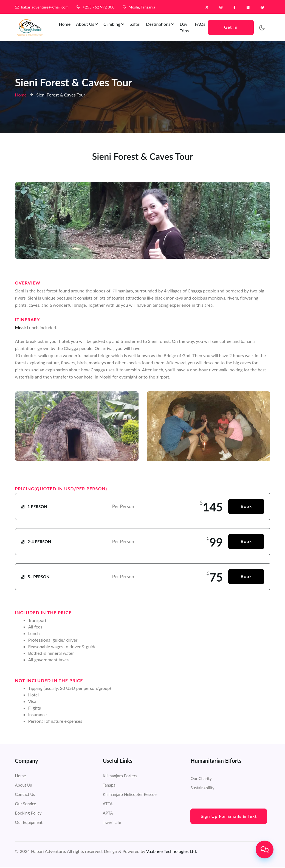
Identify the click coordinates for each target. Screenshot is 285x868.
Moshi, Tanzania (142, 7)
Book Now (246, 509)
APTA (108, 813)
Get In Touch (231, 30)
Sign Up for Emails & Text (229, 817)
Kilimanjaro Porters (120, 776)
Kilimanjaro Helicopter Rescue (130, 795)
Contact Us (25, 795)
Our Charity (201, 779)
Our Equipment (29, 823)
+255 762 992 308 (98, 7)
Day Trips (186, 27)
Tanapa (109, 786)
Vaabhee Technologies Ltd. (172, 852)
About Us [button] (89, 24)
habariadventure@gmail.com (45, 7)
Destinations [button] (162, 24)
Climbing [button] (116, 24)
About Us (24, 786)
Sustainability (202, 788)
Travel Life (112, 823)
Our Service (26, 804)
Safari (137, 24)
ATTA (108, 804)
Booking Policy (28, 813)
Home (67, 24)
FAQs (201, 24)
